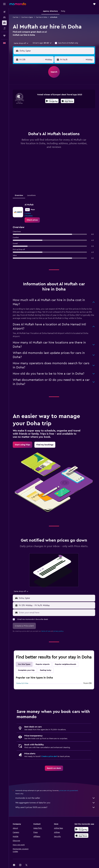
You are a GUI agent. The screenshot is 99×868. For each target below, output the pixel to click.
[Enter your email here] (56, 613)
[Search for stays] (4, 17)
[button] (4, 4)
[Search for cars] (4, 23)
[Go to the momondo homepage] (18, 4)
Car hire (16, 17)
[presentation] (67, 101)
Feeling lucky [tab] (46, 670)
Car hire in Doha (42, 17)
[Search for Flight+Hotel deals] (4, 28)
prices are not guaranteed (69, 791)
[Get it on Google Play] (52, 101)
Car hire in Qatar (27, 17)
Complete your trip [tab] (26, 670)
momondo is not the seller (55, 798)
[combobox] (21, 43)
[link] (32, 220)
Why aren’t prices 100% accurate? (55, 807)
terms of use (46, 631)
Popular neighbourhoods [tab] (65, 664)
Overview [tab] (19, 195)
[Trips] (4, 36)
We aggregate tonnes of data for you (55, 803)
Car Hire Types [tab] (24, 664)
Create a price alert (49, 756)
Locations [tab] (31, 195)
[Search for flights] (4, 12)
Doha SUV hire (22, 683)
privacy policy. (59, 631)
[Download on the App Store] (67, 101)
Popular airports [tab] (43, 664)
